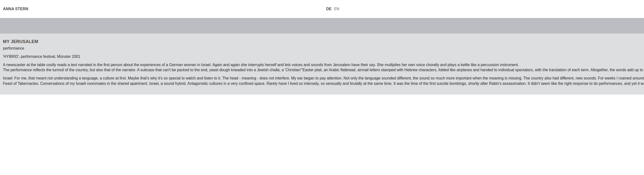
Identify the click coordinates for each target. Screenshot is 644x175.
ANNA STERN (16, 9)
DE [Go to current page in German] (329, 9)
